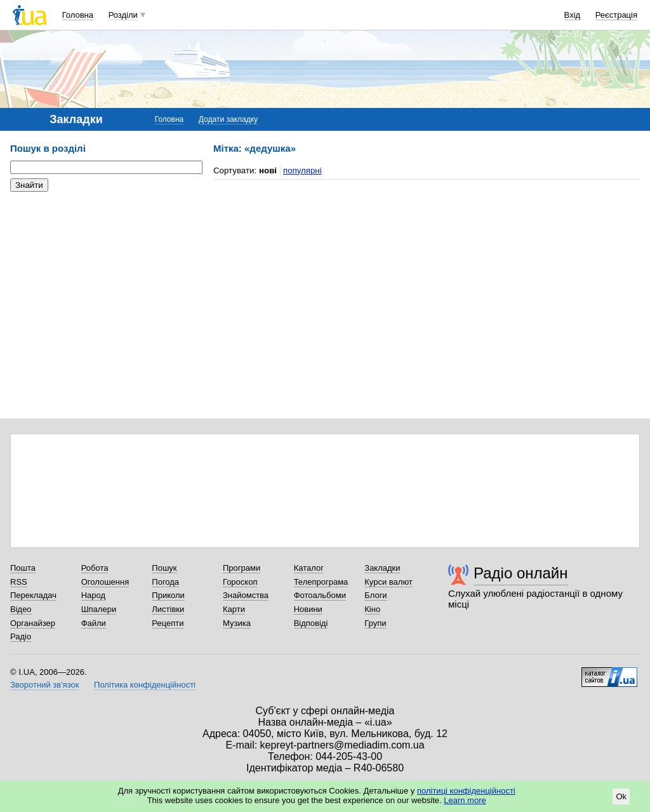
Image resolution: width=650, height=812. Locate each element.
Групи (375, 623)
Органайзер (33, 623)
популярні (302, 170)
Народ (93, 595)
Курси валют (388, 582)
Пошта (23, 568)
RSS (19, 582)
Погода (165, 582)
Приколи (168, 595)
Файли (94, 623)
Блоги (375, 595)
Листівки (168, 609)
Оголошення (105, 582)
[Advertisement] (105, 279)
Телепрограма (321, 582)
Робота (95, 568)
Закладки (382, 568)
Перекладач (33, 595)
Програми (242, 568)
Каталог (309, 568)
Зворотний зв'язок (44, 685)
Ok (621, 796)
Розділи (123, 15)
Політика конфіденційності (145, 685)
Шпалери (99, 609)
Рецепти (168, 623)
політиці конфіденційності (466, 791)
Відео (21, 609)
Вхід (573, 15)
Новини (308, 609)
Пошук (164, 568)
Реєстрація (616, 15)
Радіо (21, 636)
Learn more (465, 800)
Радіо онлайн (521, 573)
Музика (237, 623)
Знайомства (246, 595)
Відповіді (311, 623)
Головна (78, 15)
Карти (234, 609)
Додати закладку (228, 119)
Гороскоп (240, 582)
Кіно (372, 609)
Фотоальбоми (320, 595)
